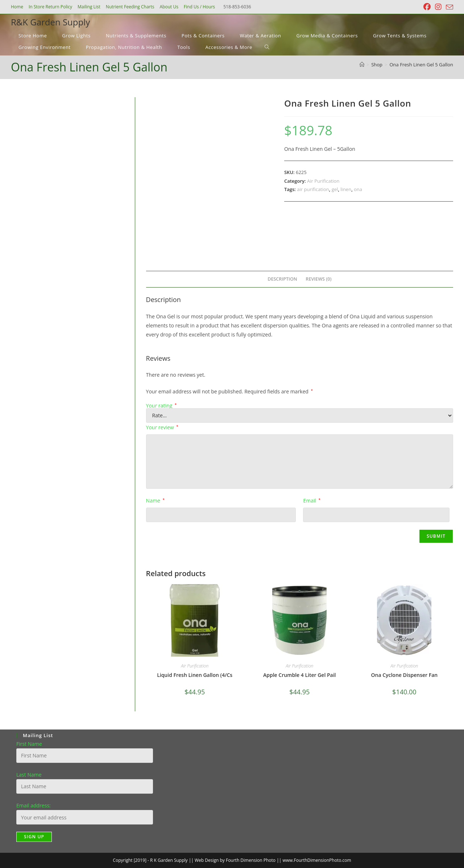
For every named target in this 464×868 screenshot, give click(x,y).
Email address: (34, 805)
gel (335, 189)
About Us (169, 7)
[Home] (362, 65)
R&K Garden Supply (50, 22)
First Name (29, 744)
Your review (162, 427)
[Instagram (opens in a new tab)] (438, 7)
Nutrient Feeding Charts (130, 7)
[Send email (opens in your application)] (448, 7)
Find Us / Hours (199, 7)
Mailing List (89, 7)
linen (346, 189)
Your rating (161, 406)
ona (358, 189)
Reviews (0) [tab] (318, 279)
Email (312, 501)
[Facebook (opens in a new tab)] (427, 7)
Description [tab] (282, 279)
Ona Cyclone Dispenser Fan (404, 675)
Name (155, 501)
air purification (313, 189)
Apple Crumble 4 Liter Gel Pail (300, 675)
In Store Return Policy (50, 7)
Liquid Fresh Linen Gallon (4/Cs (195, 675)
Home (17, 7)
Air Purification (323, 181)
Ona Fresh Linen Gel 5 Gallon (422, 65)
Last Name (29, 775)
